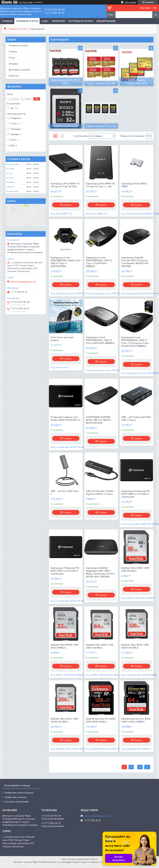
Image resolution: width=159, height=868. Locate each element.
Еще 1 (13, 145)
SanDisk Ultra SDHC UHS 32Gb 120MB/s (64, 646)
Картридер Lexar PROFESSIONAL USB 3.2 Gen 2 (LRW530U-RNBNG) (100, 340)
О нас (45, 21)
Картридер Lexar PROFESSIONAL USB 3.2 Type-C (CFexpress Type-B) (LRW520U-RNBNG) (135, 342)
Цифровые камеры (16, 797)
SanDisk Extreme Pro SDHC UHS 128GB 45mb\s (101, 720)
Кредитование (106, 21)
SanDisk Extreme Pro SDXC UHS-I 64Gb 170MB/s (136, 720)
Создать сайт (26, 2)
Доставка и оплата (81, 21)
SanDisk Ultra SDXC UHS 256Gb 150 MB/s (64, 720)
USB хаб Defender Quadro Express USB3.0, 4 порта (100, 492)
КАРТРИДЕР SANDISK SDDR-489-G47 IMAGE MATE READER (98, 420)
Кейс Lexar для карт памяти (62, 339)
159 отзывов (131, 2)
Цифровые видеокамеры (19, 793)
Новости (14, 76)
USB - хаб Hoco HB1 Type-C (65, 492)
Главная (7, 21)
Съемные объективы (17, 802)
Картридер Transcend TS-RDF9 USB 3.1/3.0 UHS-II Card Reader (136, 494)
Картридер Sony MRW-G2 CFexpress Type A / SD (101, 185)
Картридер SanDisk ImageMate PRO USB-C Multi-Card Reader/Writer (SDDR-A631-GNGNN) (100, 572)
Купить (67, 205)
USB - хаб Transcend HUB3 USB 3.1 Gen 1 (136, 418)
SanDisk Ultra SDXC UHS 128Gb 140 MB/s (135, 646)
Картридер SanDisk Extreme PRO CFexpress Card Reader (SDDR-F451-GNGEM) (135, 262)
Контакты (58, 21)
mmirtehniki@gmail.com (23, 282)
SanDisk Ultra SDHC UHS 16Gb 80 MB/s (135, 569)
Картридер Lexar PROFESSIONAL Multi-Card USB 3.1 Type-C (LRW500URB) (65, 262)
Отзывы (13, 64)
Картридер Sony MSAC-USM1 (135, 185)
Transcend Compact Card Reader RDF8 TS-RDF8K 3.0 (66, 418)
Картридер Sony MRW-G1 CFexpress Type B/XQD (65, 185)
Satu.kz (94, 859)
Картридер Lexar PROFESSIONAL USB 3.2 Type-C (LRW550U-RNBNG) (99, 262)
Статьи (13, 51)
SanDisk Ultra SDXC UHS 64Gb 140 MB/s (100, 646)
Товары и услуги (27, 21)
